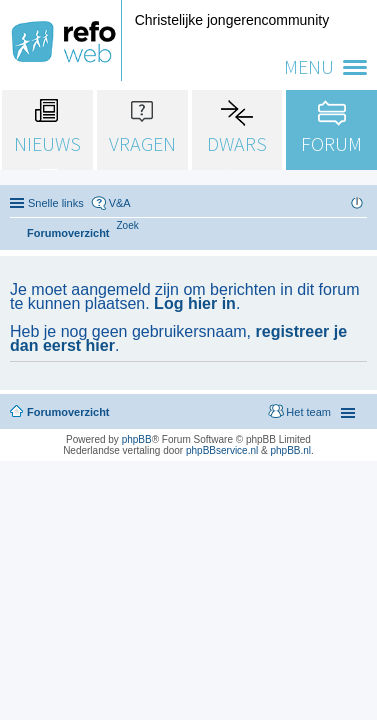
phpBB (137, 439)
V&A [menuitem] (120, 203)
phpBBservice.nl (222, 450)
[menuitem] (128, 225)
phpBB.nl (290, 450)
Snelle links (56, 203)
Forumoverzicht (68, 412)
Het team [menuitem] (308, 412)
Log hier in (195, 303)
